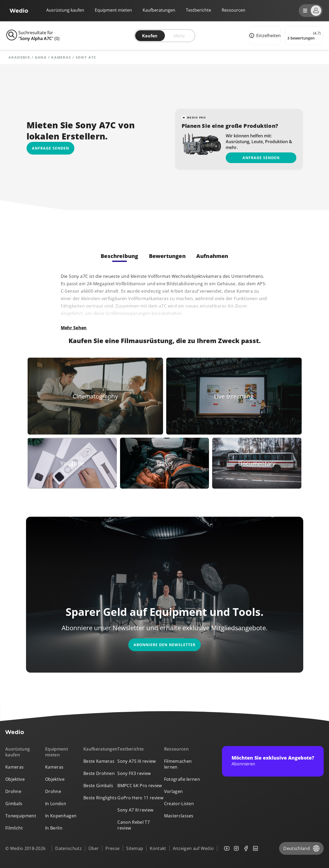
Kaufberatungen (159, 10)
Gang (41, 57)
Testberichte (198, 10)
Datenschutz (69, 848)
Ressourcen (176, 749)
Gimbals (14, 804)
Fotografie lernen (182, 779)
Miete (179, 36)
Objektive (15, 779)
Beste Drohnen (99, 773)
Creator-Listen (179, 804)
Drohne (13, 791)
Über (94, 848)
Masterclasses (179, 816)
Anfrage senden (261, 158)
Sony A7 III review (135, 810)
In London (56, 804)
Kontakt (158, 848)
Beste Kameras (99, 761)
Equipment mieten (113, 10)
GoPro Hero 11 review (140, 798)
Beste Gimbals (98, 786)
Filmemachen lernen (178, 764)
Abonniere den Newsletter (164, 645)
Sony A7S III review (136, 761)
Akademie (19, 57)
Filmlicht (14, 828)
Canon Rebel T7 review (133, 825)
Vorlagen (174, 791)
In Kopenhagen (61, 816)
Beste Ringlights (100, 798)
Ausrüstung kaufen (65, 10)
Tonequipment (21, 816)
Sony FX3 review (134, 773)
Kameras (61, 57)
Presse (112, 848)
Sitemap (135, 848)
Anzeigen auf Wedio (193, 848)
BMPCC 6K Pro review (140, 786)
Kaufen (150, 36)
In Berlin (54, 828)
